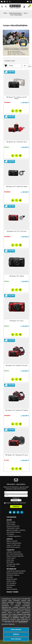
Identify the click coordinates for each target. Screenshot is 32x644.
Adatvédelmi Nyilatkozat (19, 503)
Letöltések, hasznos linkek (14, 552)
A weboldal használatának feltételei (16, 571)
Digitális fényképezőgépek (15, 13)
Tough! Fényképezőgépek (16, 15)
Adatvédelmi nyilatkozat (13, 575)
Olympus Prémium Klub (13, 526)
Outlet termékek (11, 524)
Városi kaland (10, 534)
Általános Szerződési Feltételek (15, 573)
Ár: (21, 103)
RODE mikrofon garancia (13, 547)
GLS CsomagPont (11, 583)
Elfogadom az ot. (16, 503)
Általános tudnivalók (12, 541)
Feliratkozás (16, 506)
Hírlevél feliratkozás (12, 589)
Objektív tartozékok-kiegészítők (15, 556)
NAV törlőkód (10, 562)
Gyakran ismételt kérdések (14, 543)
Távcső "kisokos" (11, 558)
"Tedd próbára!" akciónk (13, 528)
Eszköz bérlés (10, 560)
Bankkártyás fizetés (12, 579)
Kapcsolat (9, 587)
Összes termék (12, 592)
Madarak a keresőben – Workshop (16, 530)
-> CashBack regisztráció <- (14, 536)
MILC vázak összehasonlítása (15, 554)
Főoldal (5, 13)
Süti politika (10, 577)
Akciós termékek (11, 522)
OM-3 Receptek (11, 566)
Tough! (25, 13)
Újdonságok (11, 517)
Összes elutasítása (16, 630)
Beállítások (16, 634)
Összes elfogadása (16, 639)
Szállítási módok (11, 581)
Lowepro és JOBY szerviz (13, 545)
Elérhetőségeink (11, 585)
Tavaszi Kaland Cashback (13, 532)
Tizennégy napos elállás (13, 564)
